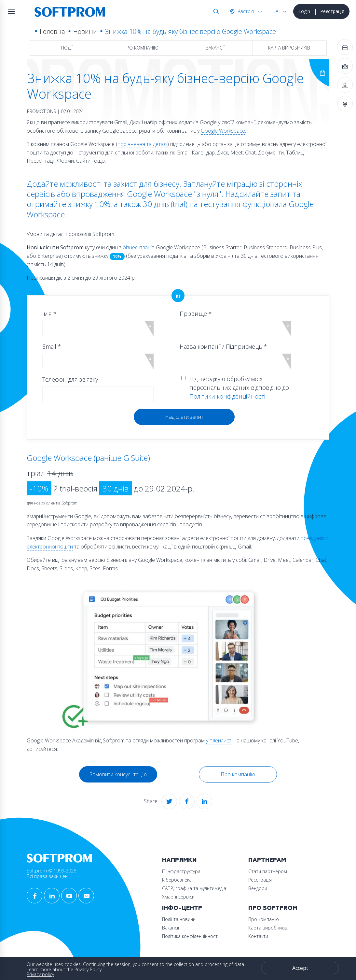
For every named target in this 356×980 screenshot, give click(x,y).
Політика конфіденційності (190, 936)
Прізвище (196, 314)
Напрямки (179, 860)
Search (215, 11)
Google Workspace (223, 131)
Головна (52, 31)
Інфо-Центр (182, 908)
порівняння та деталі (142, 144)
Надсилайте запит (258, 194)
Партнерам (267, 860)
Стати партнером (268, 871)
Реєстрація (332, 11)
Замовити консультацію (118, 774)
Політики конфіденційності (227, 396)
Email (52, 346)
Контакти (258, 936)
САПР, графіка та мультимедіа (194, 888)
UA (275, 11)
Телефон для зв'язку (70, 379)
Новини (85, 31)
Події (67, 48)
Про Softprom (273, 908)
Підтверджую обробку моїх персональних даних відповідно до (239, 388)
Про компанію (141, 48)
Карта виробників (289, 48)
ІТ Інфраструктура (181, 871)
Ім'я (49, 314)
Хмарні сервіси (178, 897)
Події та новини (179, 919)
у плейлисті (219, 740)
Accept (300, 968)
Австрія (245, 11)
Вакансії (215, 48)
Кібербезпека (177, 880)
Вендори (258, 888)
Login (304, 11)
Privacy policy (40, 974)
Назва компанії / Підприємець (223, 346)
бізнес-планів (139, 247)
